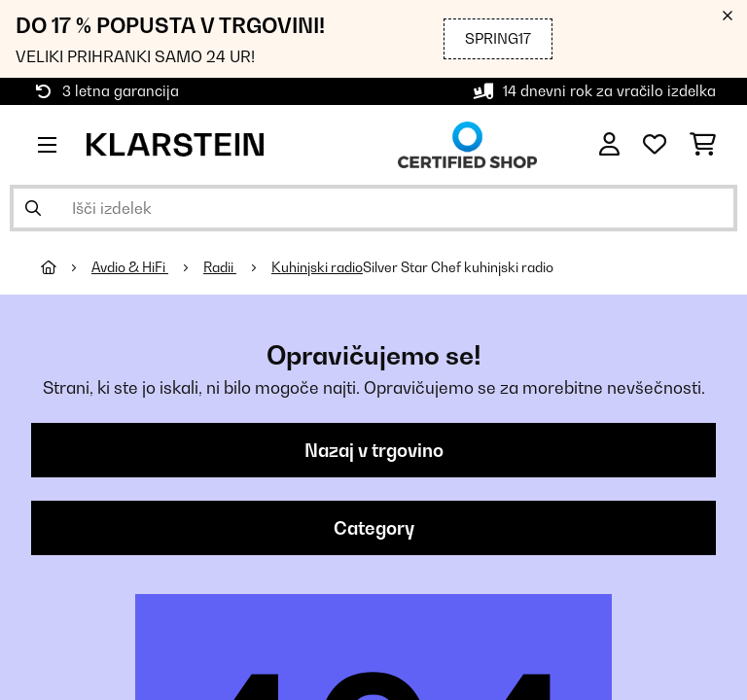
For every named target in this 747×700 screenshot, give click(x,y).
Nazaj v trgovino (374, 450)
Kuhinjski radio (317, 267)
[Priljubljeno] (655, 145)
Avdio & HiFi (130, 267)
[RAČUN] (609, 145)
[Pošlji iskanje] (33, 208)
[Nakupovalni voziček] (703, 145)
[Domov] (66, 267)
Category (374, 528)
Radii (220, 267)
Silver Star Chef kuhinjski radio (458, 267)
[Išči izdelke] (373, 208)
